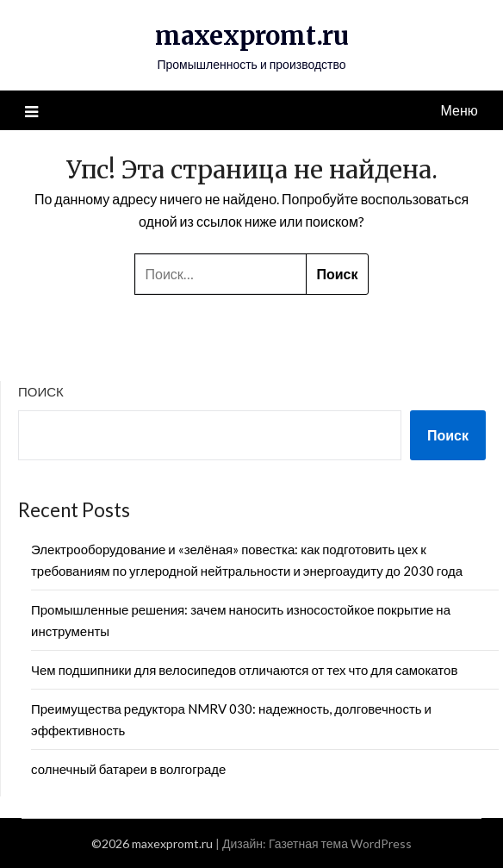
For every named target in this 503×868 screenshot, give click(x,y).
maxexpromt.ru (252, 36)
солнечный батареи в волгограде (128, 769)
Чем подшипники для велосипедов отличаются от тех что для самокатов (244, 670)
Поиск (41, 391)
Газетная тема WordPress (340, 843)
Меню (460, 110)
